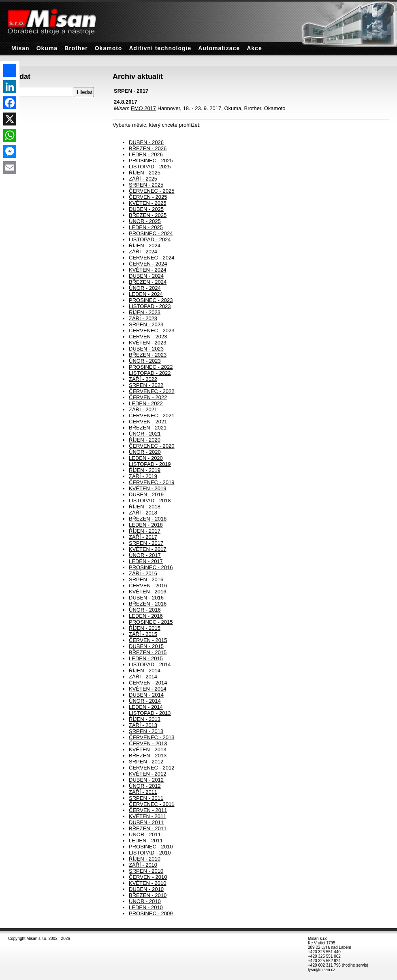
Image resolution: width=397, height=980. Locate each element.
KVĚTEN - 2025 (148, 203)
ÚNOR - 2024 (145, 288)
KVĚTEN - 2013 (148, 749)
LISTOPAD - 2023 (150, 306)
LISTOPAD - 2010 (150, 853)
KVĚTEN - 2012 (148, 774)
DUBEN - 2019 (146, 494)
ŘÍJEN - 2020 (145, 440)
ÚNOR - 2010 (145, 901)
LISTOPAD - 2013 (150, 713)
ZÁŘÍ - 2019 (143, 476)
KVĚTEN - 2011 (148, 816)
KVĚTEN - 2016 (148, 592)
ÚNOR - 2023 (145, 361)
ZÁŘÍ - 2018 (143, 513)
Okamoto (109, 48)
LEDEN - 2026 (146, 154)
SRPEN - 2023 (146, 324)
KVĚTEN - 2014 (148, 689)
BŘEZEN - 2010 (148, 895)
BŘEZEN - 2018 (148, 519)
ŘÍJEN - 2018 (145, 507)
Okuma (47, 48)
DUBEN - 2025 (146, 209)
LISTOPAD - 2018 (150, 501)
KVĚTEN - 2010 (148, 883)
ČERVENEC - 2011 (152, 804)
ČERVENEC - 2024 (152, 258)
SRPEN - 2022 (146, 385)
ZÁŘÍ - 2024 (143, 252)
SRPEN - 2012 (146, 762)
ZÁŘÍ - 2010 (143, 865)
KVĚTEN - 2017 (148, 549)
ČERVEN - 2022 (148, 397)
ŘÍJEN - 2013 (145, 719)
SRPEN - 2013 (146, 731)
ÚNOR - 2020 (145, 452)
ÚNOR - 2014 (145, 701)
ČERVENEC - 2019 (152, 482)
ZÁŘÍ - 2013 (143, 725)
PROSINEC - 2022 (151, 367)
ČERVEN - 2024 (148, 264)
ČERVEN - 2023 (148, 337)
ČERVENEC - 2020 (152, 446)
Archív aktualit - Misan (2, 0)
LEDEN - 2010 (146, 907)
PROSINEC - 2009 (151, 913)
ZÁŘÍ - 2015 (143, 634)
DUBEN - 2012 (146, 780)
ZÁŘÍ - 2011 (143, 792)
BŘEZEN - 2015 (148, 652)
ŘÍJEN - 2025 (145, 173)
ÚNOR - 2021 (145, 434)
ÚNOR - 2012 (145, 786)
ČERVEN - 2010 (148, 877)
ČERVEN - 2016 (148, 586)
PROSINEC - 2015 (151, 622)
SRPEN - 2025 (146, 185)
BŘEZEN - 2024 (148, 282)
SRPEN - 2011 (146, 798)
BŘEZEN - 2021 (148, 428)
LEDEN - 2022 (146, 403)
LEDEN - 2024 (146, 294)
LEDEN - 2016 (146, 616)
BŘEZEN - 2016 (148, 604)
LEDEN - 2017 (146, 561)
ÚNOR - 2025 (145, 221)
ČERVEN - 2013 (148, 743)
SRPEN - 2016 (146, 579)
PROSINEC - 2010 (151, 847)
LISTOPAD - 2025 (150, 167)
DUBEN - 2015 (146, 646)
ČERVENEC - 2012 (152, 768)
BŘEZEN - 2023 (148, 355)
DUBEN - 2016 (146, 598)
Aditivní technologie (160, 48)
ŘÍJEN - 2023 (145, 312)
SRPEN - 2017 (146, 543)
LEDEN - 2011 (146, 841)
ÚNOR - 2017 (145, 555)
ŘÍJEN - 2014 (145, 671)
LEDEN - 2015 (146, 658)
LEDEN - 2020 (146, 458)
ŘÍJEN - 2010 (145, 859)
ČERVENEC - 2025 (152, 191)
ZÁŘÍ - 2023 (143, 318)
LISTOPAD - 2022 (150, 373)
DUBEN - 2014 (146, 695)
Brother (76, 48)
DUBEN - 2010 (146, 889)
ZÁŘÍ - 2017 (143, 537)
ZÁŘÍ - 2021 (143, 409)
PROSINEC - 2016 (151, 567)
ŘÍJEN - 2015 (145, 628)
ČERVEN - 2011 (148, 810)
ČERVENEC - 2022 (152, 391)
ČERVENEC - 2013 (152, 737)
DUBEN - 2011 (146, 822)
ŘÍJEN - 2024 (145, 246)
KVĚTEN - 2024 (148, 270)
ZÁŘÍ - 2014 (143, 677)
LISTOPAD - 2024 (150, 239)
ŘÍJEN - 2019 (145, 470)
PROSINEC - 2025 (151, 160)
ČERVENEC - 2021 (152, 416)
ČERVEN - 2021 (148, 422)
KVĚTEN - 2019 (148, 488)
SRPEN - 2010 (146, 871)
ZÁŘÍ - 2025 (143, 179)
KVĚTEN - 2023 (148, 343)
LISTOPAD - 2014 (150, 664)
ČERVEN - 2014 (148, 683)
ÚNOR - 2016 (145, 610)
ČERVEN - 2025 (148, 197)
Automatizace (219, 48)
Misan (20, 48)
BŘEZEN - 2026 (148, 148)
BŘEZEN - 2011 (148, 828)
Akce (254, 48)
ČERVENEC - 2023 (152, 331)
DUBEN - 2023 (146, 349)
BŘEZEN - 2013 (148, 756)
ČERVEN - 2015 (148, 640)
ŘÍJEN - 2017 (145, 531)
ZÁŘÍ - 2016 (143, 573)
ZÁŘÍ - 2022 (143, 379)
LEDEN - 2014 (146, 707)
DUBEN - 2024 (146, 276)
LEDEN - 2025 (146, 227)
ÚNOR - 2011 (145, 834)
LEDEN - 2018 (146, 525)
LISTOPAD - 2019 (150, 464)
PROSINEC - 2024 (151, 233)
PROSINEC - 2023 (151, 300)
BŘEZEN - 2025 (148, 215)
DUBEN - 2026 (146, 142)
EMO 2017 (143, 108)
